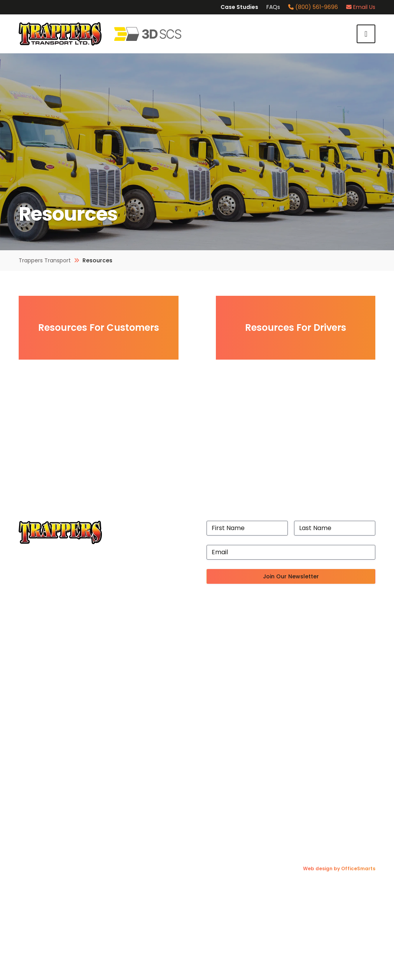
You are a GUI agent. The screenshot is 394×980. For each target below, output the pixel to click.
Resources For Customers (99, 328)
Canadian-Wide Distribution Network (294, 640)
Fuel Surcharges (43, 749)
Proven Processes (46, 687)
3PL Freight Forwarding (273, 677)
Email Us (361, 7)
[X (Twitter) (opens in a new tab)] (335, 811)
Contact (32, 833)
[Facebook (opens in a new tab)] (302, 811)
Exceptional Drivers (48, 668)
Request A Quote (44, 815)
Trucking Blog (39, 787)
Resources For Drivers (296, 328)
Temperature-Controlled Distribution (296, 668)
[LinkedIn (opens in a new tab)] (352, 811)
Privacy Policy (40, 824)
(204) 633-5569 (327, 759)
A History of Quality (48, 640)
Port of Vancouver (47, 659)
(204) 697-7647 (327, 749)
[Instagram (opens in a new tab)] (317, 811)
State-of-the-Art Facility (57, 649)
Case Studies (239, 7)
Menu (366, 34)
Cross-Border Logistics (273, 649)
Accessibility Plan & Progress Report (74, 696)
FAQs (273, 7)
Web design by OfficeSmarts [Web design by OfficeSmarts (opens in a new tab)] (339, 870)
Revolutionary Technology (59, 677)
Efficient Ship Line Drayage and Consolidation (307, 659)
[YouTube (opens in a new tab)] (370, 811)
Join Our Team (41, 740)
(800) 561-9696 (313, 7)
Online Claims (39, 759)
